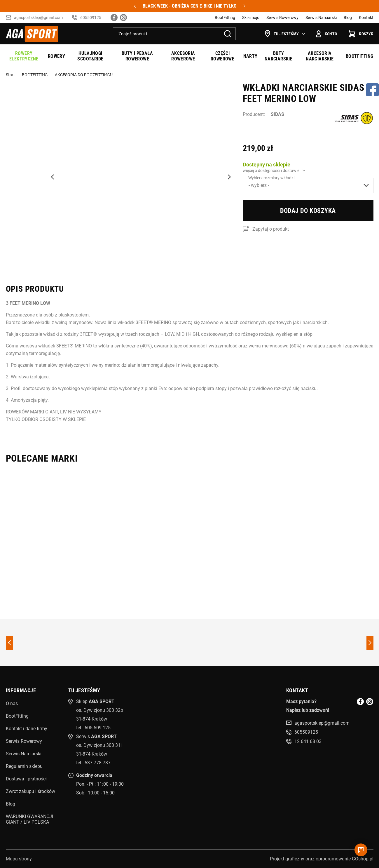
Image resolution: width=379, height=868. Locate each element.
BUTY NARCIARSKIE (278, 56)
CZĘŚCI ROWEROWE (222, 56)
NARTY (250, 56)
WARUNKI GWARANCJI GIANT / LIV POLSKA (29, 819)
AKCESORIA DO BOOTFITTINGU (84, 75)
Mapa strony (19, 859)
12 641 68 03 (308, 741)
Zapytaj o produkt (271, 229)
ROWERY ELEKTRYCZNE (24, 56)
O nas (12, 703)
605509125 (91, 18)
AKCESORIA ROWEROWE (183, 56)
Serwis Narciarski (321, 18)
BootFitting (225, 18)
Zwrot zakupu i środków (30, 791)
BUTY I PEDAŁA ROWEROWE (137, 56)
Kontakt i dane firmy (27, 729)
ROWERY (56, 56)
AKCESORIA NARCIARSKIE (320, 56)
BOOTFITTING (359, 56)
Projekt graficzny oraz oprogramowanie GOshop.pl (322, 859)
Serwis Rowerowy (282, 18)
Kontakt (366, 18)
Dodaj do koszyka (308, 211)
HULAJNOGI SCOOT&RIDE (90, 56)
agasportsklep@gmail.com (38, 18)
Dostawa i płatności (26, 779)
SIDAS (277, 114)
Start (10, 75)
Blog (348, 18)
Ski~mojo (251, 18)
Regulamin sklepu (24, 766)
